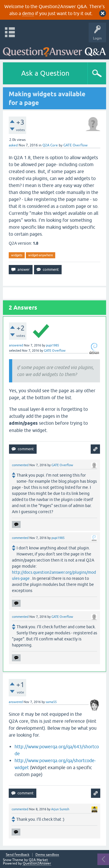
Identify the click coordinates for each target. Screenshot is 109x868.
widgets (17, 255)
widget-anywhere (41, 255)
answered (16, 345)
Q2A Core (50, 145)
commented (20, 465)
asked (13, 145)
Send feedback (18, 855)
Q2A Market (38, 860)
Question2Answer (37, 863)
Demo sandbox (47, 855)
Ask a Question (45, 73)
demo (28, 13)
